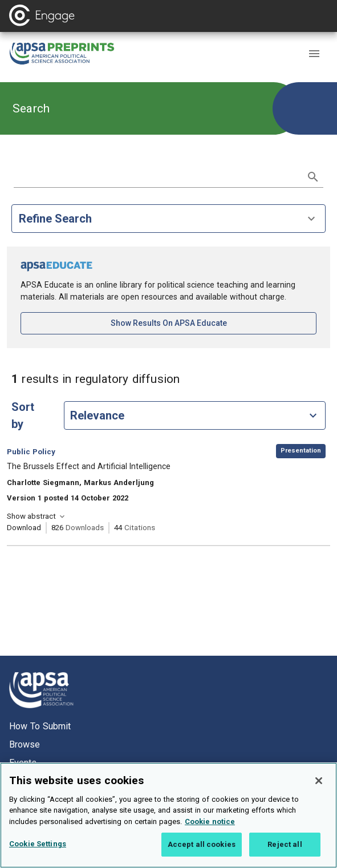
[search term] (157, 176)
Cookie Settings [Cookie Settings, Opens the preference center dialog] (38, 844)
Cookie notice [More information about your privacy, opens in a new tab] (210, 821)
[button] (314, 54)
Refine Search (168, 219)
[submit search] (313, 177)
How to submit (40, 726)
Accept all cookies (202, 844)
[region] (168, 815)
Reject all (285, 844)
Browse (25, 744)
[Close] (319, 781)
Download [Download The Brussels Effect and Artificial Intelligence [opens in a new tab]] (24, 528)
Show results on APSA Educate (207, 322)
